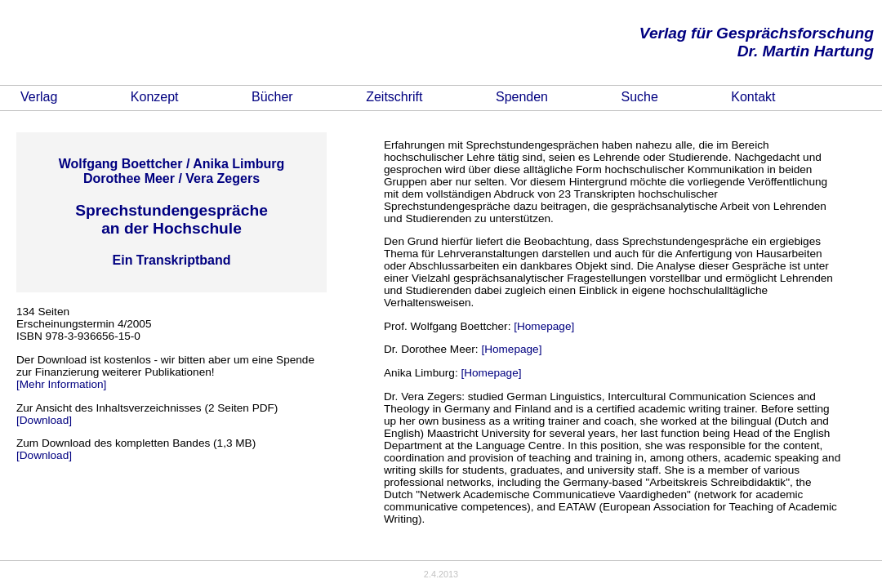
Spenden (522, 97)
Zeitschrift (394, 97)
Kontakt (753, 97)
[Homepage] (544, 326)
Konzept (155, 97)
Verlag (39, 97)
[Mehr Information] (61, 384)
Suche (639, 97)
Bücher (272, 97)
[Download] (44, 420)
